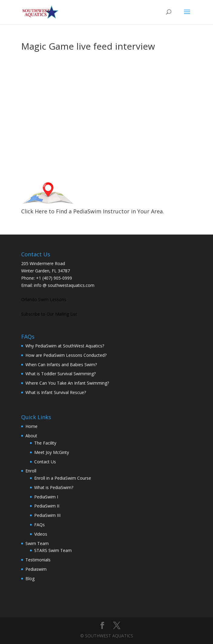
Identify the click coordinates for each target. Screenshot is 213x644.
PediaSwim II (47, 506)
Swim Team (37, 543)
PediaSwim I (46, 497)
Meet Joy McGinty (52, 452)
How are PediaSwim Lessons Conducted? (66, 355)
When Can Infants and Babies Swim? (61, 365)
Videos (41, 534)
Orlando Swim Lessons (44, 299)
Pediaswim (36, 569)
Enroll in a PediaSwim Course (63, 478)
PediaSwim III (47, 515)
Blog (30, 578)
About (31, 436)
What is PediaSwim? (54, 487)
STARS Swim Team (53, 550)
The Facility (45, 443)
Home (31, 426)
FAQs (39, 525)
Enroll (31, 471)
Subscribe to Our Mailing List (49, 314)
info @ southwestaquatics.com (64, 285)
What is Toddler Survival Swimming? (61, 374)
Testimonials (38, 560)
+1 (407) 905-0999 (54, 278)
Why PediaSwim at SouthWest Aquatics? (65, 346)
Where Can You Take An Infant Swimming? (67, 383)
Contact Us (45, 462)
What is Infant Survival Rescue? (56, 392)
